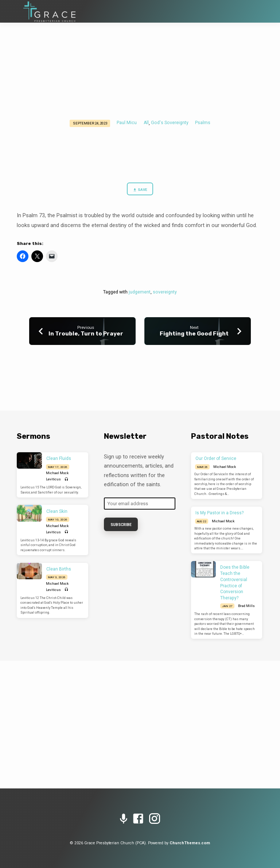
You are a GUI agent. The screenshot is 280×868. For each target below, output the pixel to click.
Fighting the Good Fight (194, 334)
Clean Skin (57, 511)
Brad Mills (246, 606)
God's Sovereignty (170, 123)
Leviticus (53, 479)
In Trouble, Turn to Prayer (86, 334)
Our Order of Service (216, 458)
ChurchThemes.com (190, 843)
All (146, 123)
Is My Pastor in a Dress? (219, 513)
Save (140, 190)
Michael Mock (57, 473)
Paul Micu (127, 123)
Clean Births (59, 569)
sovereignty (165, 292)
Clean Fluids (59, 458)
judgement (140, 292)
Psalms (203, 123)
